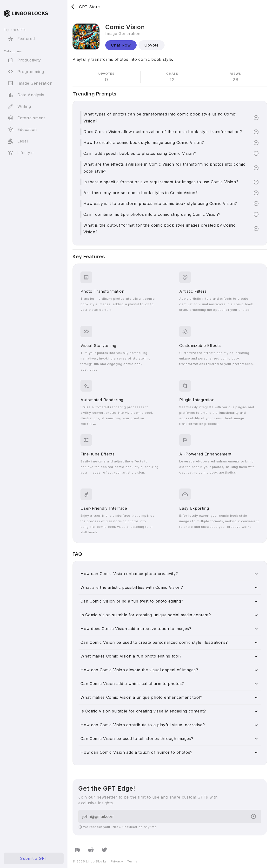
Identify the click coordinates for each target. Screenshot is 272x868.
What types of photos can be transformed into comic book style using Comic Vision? (160, 118)
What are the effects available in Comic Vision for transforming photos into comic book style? (164, 168)
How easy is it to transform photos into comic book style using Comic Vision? (160, 203)
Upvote (152, 45)
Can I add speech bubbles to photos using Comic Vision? (140, 153)
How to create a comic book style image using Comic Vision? (144, 142)
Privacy (117, 861)
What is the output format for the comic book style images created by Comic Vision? (159, 229)
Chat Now (121, 45)
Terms (132, 861)
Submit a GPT (34, 858)
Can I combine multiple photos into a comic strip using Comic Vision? (152, 214)
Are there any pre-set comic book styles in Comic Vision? (140, 193)
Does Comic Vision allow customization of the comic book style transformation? (163, 132)
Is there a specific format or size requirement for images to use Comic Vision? (161, 182)
